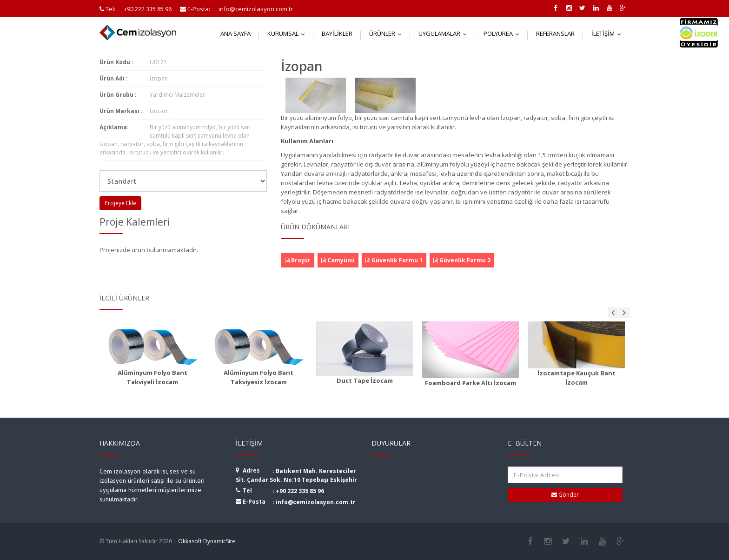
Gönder (565, 495)
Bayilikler (337, 33)
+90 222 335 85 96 (300, 491)
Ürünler (388, 33)
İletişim (608, 33)
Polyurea (504, 33)
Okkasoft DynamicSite (207, 541)
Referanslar (555, 33)
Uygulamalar (445, 33)
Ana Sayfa (235, 33)
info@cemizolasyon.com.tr (316, 502)
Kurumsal (288, 33)
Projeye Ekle (120, 203)
